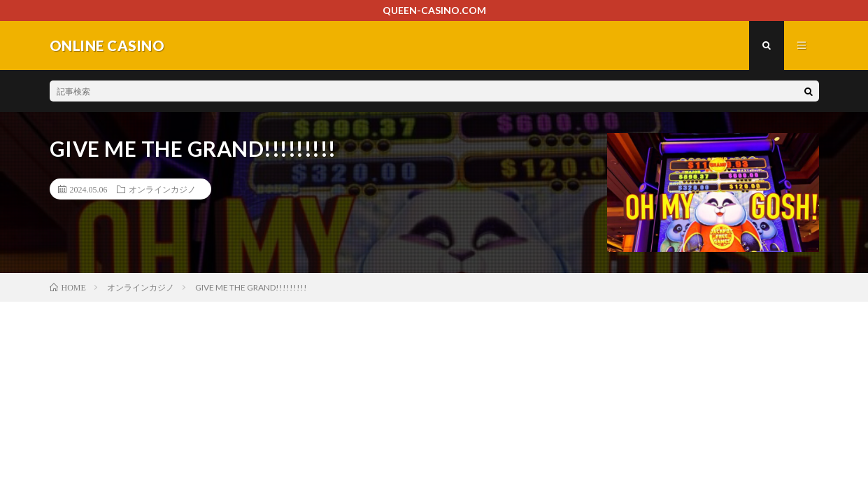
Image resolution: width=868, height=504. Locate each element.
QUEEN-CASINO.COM (434, 10)
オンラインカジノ (162, 189)
